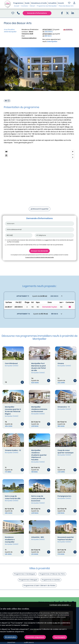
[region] (39, 176)
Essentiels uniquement (35, 637)
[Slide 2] (36, 88)
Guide (27, 3)
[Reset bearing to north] (73, 158)
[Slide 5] (42, 88)
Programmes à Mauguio (28, 580)
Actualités (52, 3)
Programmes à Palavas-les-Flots (52, 574)
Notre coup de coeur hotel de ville (13, 497)
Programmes (18, 3)
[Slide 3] (38, 88)
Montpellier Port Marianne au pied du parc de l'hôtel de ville (38, 367)
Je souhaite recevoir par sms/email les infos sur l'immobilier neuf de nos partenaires (35, 245)
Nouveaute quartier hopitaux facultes (66, 538)
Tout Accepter (60, 637)
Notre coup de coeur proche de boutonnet (38, 498)
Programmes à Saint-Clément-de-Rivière (39, 585)
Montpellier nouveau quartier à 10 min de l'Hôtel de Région (13, 410)
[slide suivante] (73, 69)
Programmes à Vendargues (25, 574)
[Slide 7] (45, 88)
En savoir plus (11, 637)
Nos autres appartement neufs (52, 40)
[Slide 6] (43, 88)
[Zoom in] (73, 152)
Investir (61, 3)
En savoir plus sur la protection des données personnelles (40, 257)
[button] (74, 3)
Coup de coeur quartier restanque (66, 451)
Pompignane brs (64, 496)
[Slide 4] (40, 88)
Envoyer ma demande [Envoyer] (39, 251)
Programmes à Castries (51, 580)
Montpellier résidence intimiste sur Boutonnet (39, 409)
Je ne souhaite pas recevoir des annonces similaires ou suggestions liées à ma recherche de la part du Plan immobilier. (40, 241)
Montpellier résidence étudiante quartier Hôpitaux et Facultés (39, 455)
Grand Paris (11, 642)
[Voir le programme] (22, 382)
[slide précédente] (6, 69)
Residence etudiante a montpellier (10, 540)
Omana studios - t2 (13, 450)
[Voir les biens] (39, 296)
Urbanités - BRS (38, 537)
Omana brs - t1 (64, 407)
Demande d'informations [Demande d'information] (37, 13)
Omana (61, 363)
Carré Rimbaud (11, 363)
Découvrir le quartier (40, 209)
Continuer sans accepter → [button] (60, 605)
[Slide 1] (34, 89)
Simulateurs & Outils (39, 3)
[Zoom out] (73, 155)
